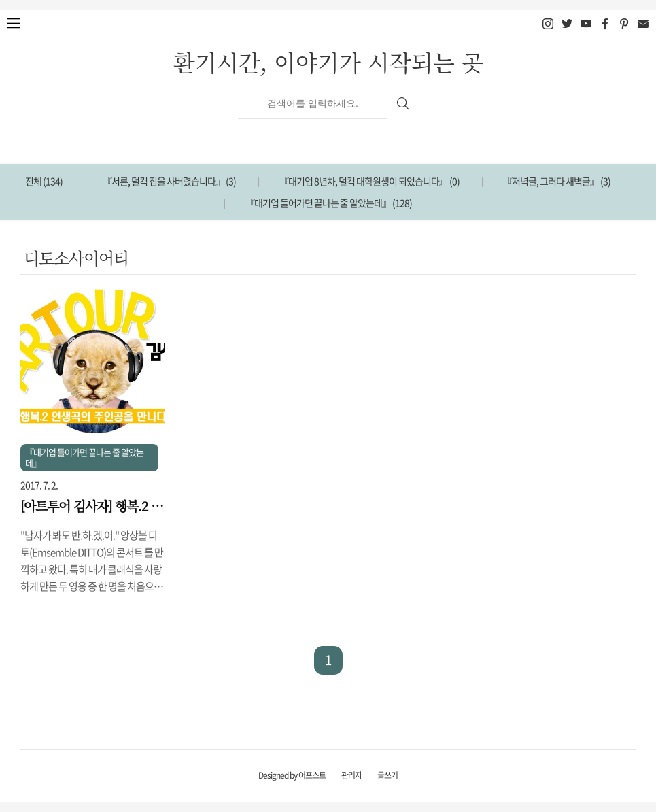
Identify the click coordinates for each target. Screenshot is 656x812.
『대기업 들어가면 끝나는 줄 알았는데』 (329, 203)
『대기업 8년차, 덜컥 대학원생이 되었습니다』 (369, 181)
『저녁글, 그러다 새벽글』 (557, 181)
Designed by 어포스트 (292, 775)
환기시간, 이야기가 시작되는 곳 (328, 62)
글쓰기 (387, 775)
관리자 (351, 775)
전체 (44, 181)
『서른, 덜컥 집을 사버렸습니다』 (169, 181)
